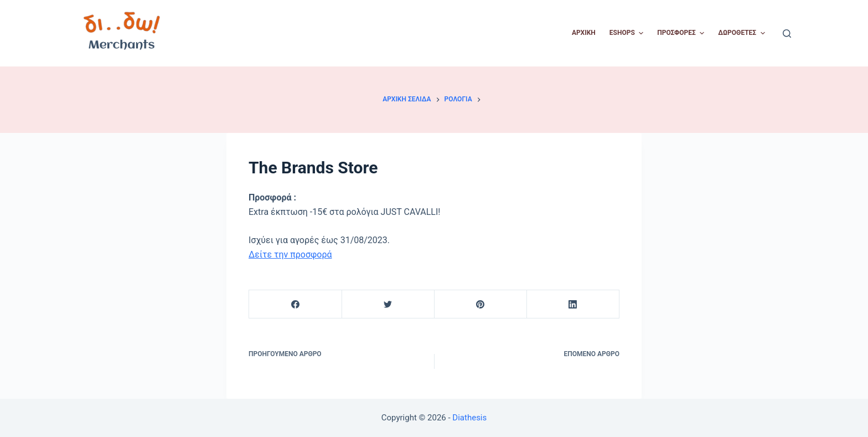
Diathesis (469, 418)
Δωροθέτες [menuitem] (743, 33)
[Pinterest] (480, 304)
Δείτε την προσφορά (290, 255)
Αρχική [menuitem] (584, 33)
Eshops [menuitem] (628, 33)
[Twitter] (388, 304)
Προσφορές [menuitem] (682, 33)
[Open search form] (787, 34)
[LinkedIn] (573, 304)
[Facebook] (296, 304)
